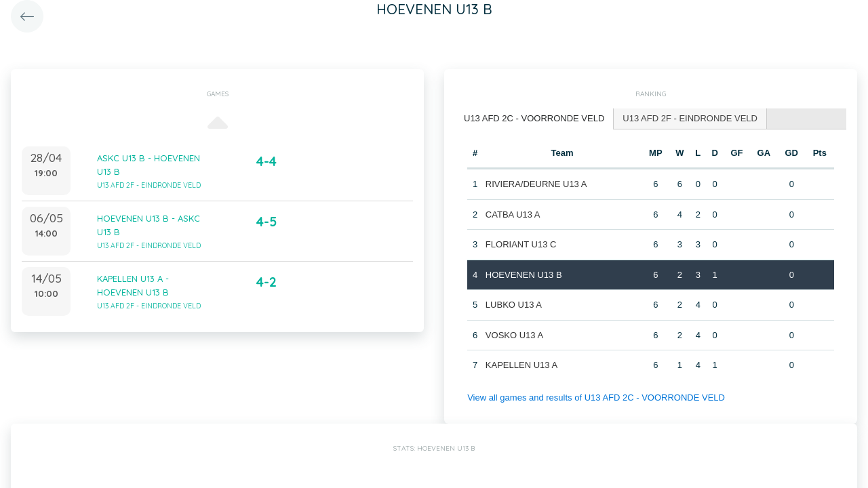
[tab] (534, 119)
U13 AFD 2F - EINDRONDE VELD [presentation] (690, 118)
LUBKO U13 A (514, 305)
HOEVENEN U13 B (524, 275)
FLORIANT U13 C (521, 244)
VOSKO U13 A (514, 335)
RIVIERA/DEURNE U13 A (536, 184)
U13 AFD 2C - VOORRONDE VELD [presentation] (534, 118)
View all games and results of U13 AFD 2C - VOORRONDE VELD (596, 398)
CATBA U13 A (513, 215)
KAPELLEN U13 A (521, 365)
